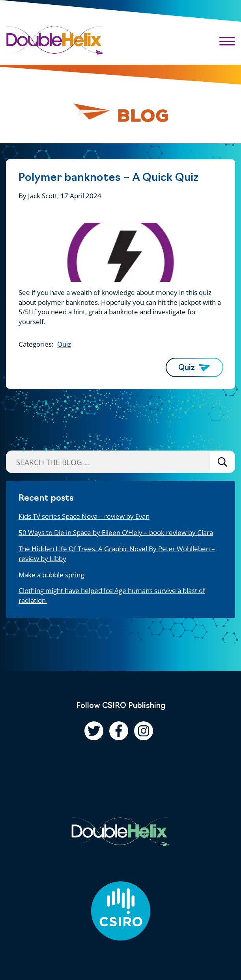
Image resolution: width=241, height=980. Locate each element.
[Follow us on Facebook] (119, 731)
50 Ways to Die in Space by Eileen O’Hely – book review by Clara (116, 532)
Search (222, 462)
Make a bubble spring (51, 575)
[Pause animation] (92, 112)
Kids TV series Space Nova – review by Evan (84, 516)
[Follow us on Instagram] (144, 731)
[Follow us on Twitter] (94, 731)
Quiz (64, 344)
